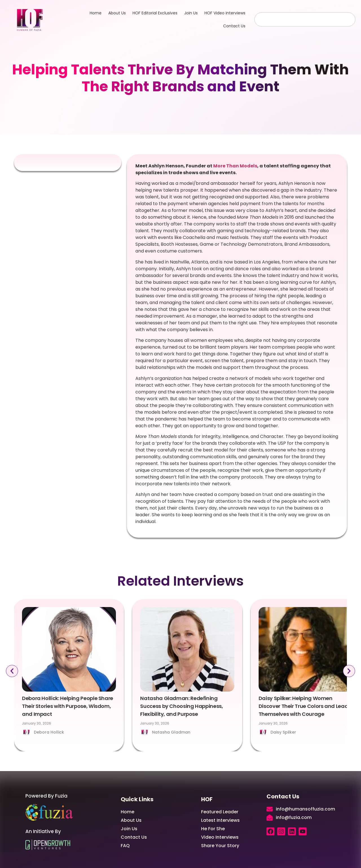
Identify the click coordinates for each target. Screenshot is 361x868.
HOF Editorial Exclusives (155, 13)
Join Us (191, 13)
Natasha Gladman (171, 732)
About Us (117, 13)
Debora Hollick (49, 732)
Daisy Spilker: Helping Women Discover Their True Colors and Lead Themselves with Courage (303, 706)
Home (96, 13)
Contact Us (234, 26)
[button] (12, 671)
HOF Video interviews (225, 13)
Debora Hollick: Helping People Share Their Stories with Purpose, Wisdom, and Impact (68, 706)
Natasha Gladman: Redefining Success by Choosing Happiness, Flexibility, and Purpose (181, 706)
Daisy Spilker (283, 732)
